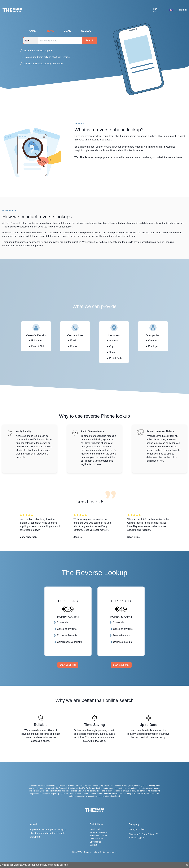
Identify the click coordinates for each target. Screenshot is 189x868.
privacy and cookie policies (54, 865)
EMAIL (67, 31)
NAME (32, 31)
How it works (96, 829)
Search (90, 40)
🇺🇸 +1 (28, 41)
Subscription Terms (99, 836)
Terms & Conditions (99, 832)
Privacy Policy (96, 839)
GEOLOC (86, 31)
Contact (93, 845)
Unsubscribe (96, 842)
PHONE (50, 31)
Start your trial (68, 665)
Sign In (183, 10)
